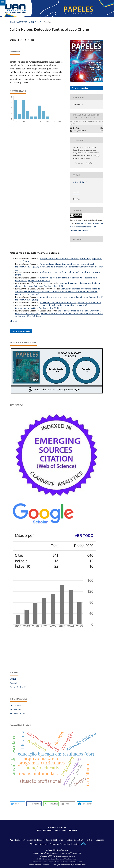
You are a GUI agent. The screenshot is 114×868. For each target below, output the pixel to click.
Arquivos (22, 22)
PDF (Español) (82, 88)
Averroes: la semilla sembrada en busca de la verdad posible (68, 264)
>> (19, 321)
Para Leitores (15, 705)
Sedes (76, 844)
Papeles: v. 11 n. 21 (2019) (89, 302)
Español (13, 683)
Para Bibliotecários (18, 713)
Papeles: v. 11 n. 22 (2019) (50, 308)
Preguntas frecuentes (60, 844)
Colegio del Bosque (54, 840)
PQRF (90, 840)
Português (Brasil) (18, 687)
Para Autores (15, 709)
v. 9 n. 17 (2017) (35, 22)
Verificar (100, 840)
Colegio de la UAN (75, 840)
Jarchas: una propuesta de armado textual (60, 272)
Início (13, 22)
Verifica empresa (38, 844)
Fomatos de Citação (84, 163)
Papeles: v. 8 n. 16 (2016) (39, 280)
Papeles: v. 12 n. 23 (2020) (27, 294)
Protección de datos (32, 840)
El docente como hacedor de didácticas (58, 302)
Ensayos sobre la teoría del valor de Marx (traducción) (65, 258)
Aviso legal (15, 840)
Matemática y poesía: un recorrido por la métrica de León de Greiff (71, 297)
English (13, 679)
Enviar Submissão (21, 331)
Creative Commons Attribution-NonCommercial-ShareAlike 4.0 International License (86, 227)
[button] (17, 804)
